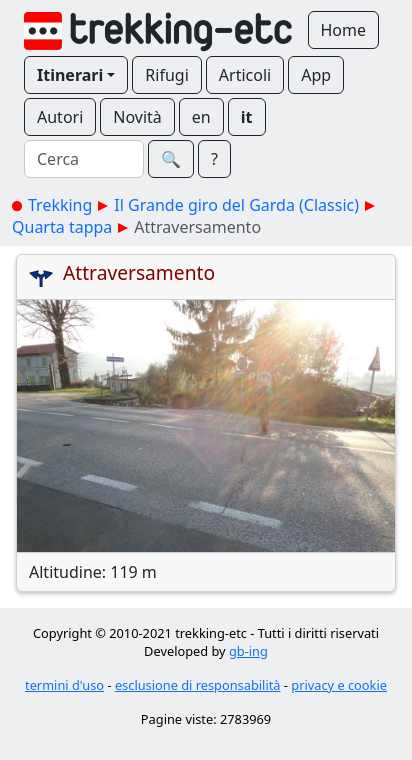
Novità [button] (137, 117)
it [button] (247, 117)
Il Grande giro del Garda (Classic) (236, 205)
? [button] (214, 159)
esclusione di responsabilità (198, 685)
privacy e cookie (339, 685)
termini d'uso (64, 685)
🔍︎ (171, 159)
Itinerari (70, 75)
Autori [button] (60, 117)
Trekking (60, 205)
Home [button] (344, 30)
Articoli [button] (245, 75)
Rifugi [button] (166, 75)
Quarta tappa (62, 227)
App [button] (316, 75)
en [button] (201, 117)
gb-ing (248, 651)
